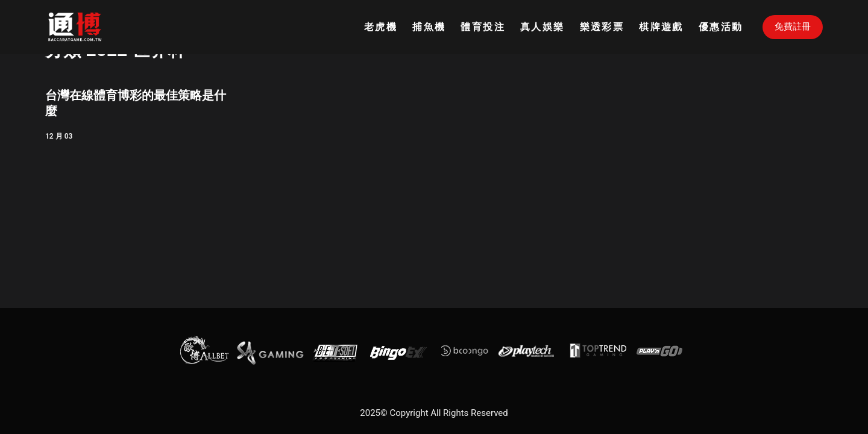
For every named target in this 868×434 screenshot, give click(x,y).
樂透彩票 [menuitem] (602, 27)
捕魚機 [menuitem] (429, 27)
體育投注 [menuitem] (483, 27)
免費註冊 (793, 27)
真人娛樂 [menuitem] (542, 27)
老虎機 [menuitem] (381, 27)
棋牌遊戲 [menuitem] (661, 27)
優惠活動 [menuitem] (721, 27)
